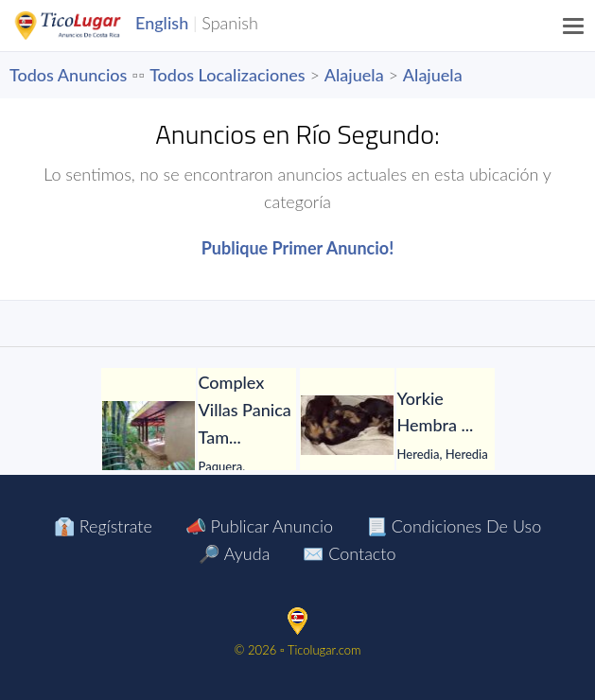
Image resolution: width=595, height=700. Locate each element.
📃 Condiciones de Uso (454, 526)
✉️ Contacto (349, 553)
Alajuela (354, 75)
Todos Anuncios (68, 75)
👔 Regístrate (103, 526)
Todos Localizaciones (227, 75)
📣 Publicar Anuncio (259, 526)
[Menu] (574, 26)
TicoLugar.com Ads (88, 26)
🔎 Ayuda (234, 553)
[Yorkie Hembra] (347, 425)
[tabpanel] (199, 437)
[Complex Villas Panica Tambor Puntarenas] (149, 437)
